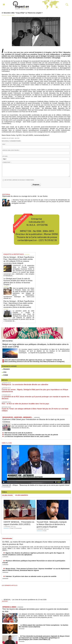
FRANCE (5, 354)
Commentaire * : (7, 162)
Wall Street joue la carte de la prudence (16, 409)
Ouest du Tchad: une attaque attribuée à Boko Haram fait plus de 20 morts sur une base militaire (33, 388)
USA (4, 357)
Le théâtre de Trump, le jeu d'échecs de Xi (33, 631)
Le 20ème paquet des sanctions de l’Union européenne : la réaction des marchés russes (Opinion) (44, 598)
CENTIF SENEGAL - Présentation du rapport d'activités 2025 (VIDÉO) (19, 500)
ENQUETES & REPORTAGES (12, 253)
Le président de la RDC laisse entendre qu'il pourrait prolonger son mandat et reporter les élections (34, 378)
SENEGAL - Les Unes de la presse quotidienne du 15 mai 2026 (23, 573)
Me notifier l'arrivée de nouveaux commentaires (19, 180)
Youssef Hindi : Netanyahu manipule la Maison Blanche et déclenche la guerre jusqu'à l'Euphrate (51, 501)
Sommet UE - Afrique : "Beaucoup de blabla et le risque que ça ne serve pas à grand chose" (36, 461)
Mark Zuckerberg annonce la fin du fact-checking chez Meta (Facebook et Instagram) (30, 346)
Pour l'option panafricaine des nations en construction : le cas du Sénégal (42, 620)
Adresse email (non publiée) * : (11, 150)
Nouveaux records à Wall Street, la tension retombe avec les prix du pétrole (27, 411)
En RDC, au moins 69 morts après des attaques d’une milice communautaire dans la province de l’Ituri (31, 521)
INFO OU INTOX (8, 326)
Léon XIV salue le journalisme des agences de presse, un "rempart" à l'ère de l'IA (29, 344)
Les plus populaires (22, 471)
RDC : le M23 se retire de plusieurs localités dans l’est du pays (22, 383)
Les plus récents (7, 471)
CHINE (5, 359)
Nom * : (4, 144)
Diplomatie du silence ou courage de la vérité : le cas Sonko (22, 196)
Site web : (5, 156)
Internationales (7, 516)
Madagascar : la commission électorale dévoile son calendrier (22, 369)
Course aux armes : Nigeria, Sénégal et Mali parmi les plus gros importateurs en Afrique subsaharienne (35, 373)
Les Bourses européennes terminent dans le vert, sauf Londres (23, 413)
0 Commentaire (6, 462)
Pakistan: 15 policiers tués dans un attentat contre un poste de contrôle (27, 549)
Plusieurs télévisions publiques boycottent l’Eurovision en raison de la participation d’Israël (33, 536)
